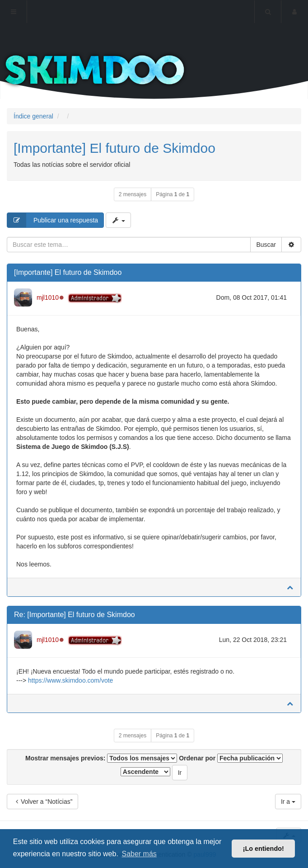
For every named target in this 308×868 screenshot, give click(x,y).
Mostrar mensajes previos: (101, 758)
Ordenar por (231, 758)
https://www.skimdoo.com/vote (70, 680)
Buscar (266, 245)
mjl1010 (48, 297)
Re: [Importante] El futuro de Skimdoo (75, 615)
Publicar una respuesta (53, 220)
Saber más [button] (139, 854)
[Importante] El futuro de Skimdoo (114, 148)
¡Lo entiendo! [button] (264, 849)
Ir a (288, 802)
